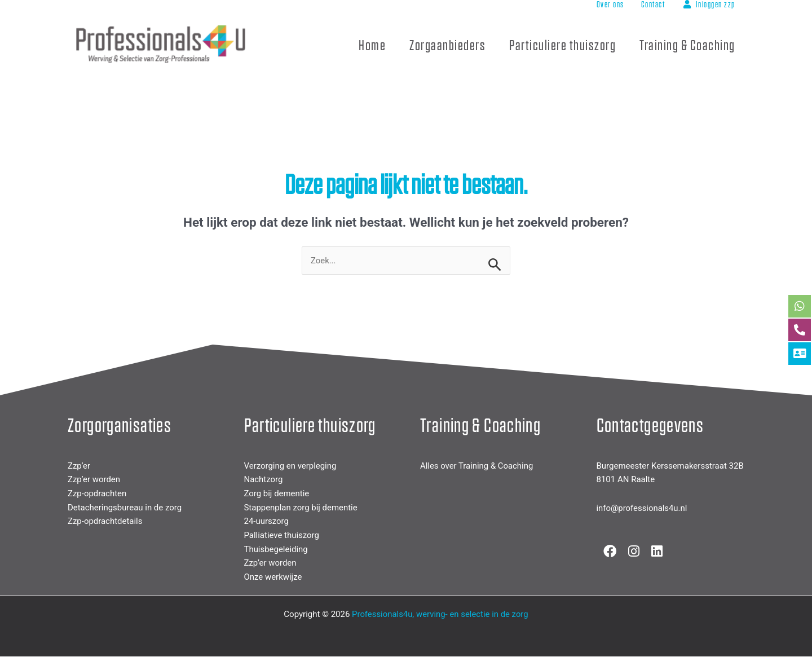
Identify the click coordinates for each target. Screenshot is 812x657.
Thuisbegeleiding (276, 549)
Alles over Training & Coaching (477, 466)
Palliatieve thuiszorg (282, 536)
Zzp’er (79, 466)
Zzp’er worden (94, 480)
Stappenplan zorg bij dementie (301, 508)
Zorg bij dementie (277, 493)
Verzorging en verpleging (291, 466)
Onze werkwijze (273, 577)
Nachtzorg (264, 480)
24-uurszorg (267, 522)
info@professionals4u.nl (642, 509)
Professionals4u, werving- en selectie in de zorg (440, 615)
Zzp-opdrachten (97, 493)
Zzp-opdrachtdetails (105, 522)
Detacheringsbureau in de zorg (125, 508)
